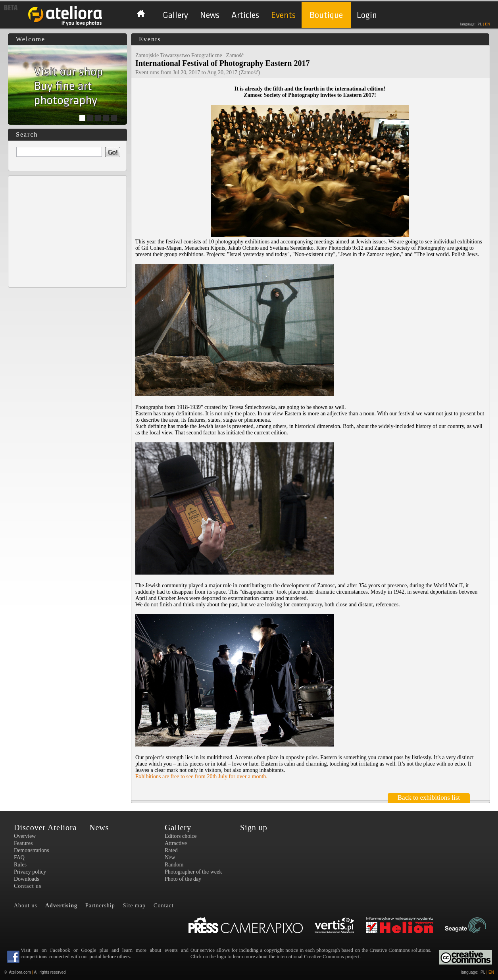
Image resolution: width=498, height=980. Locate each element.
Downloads (27, 879)
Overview (25, 836)
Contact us (28, 886)
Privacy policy (30, 872)
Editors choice (181, 836)
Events (283, 15)
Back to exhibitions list (429, 798)
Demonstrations (32, 850)
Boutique (326, 15)
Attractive (176, 843)
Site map (134, 906)
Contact (164, 906)
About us (26, 906)
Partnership (100, 906)
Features (23, 843)
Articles (245, 15)
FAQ (19, 857)
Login (367, 15)
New (170, 857)
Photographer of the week (193, 872)
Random (174, 865)
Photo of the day (183, 879)
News (210, 15)
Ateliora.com (20, 972)
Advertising (61, 906)
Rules (20, 865)
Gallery (175, 15)
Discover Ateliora (45, 828)
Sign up (254, 828)
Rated (171, 850)
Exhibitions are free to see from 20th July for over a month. (201, 776)
